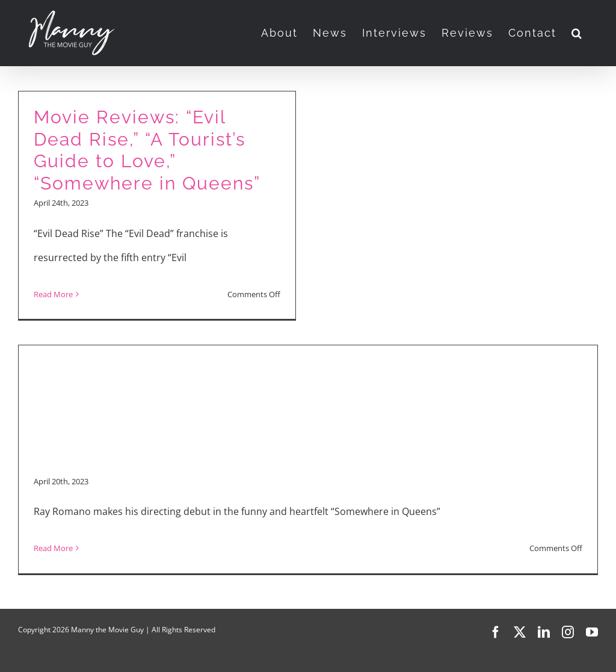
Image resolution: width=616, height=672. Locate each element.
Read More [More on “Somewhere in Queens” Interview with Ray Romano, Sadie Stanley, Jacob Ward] (53, 548)
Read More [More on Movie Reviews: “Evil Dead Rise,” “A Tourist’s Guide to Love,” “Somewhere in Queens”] (53, 294)
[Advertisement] (308, 380)
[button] (577, 33)
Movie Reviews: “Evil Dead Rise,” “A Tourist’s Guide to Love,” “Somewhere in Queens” (147, 150)
